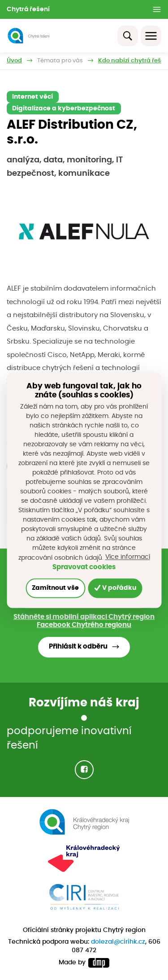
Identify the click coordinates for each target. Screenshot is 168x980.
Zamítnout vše (55, 588)
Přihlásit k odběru (78, 647)
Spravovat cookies (84, 567)
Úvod (14, 61)
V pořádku (115, 588)
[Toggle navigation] (151, 36)
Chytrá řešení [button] (28, 9)
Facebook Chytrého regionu (84, 625)
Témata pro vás (60, 61)
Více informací (128, 557)
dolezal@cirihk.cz (118, 942)
